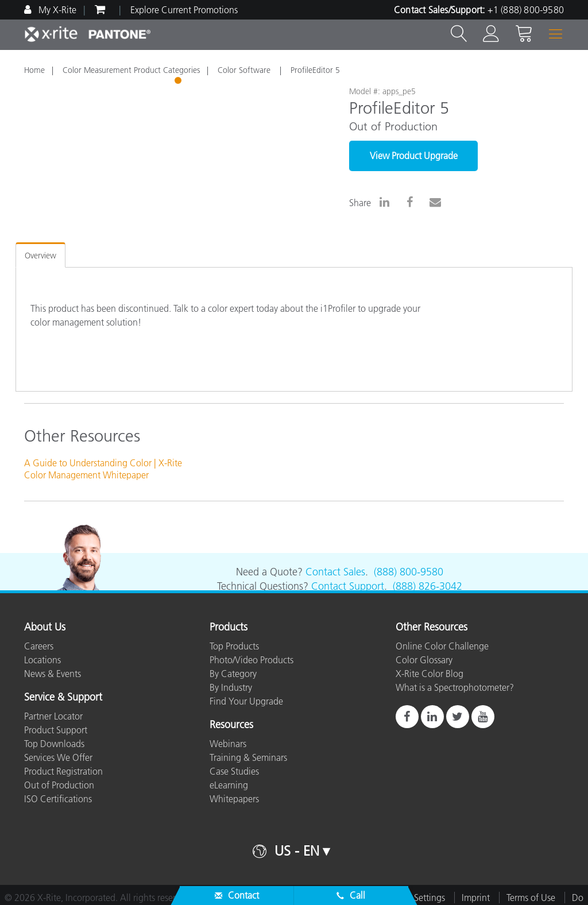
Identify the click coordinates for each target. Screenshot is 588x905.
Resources (231, 725)
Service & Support (63, 698)
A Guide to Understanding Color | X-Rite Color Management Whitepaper (103, 469)
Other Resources (432, 628)
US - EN (297, 851)
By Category (233, 674)
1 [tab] (179, 82)
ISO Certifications (58, 799)
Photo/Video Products (252, 660)
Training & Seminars (248, 757)
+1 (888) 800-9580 (526, 10)
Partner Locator (53, 716)
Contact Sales (335, 572)
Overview (40, 256)
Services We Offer (58, 757)
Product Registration (63, 771)
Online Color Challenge (442, 646)
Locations (42, 660)
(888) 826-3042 (428, 586)
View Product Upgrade (414, 156)
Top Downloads (54, 744)
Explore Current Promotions (184, 10)
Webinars (228, 744)
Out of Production (59, 785)
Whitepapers (234, 799)
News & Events (53, 674)
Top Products (234, 646)
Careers (39, 646)
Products (229, 628)
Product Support (56, 730)
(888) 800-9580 (409, 572)
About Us (45, 628)
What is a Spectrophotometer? (455, 687)
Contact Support (348, 586)
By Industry (231, 687)
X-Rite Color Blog (430, 674)
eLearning (229, 785)
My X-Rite (56, 10)
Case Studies (234, 771)
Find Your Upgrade (246, 701)
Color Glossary (424, 660)
